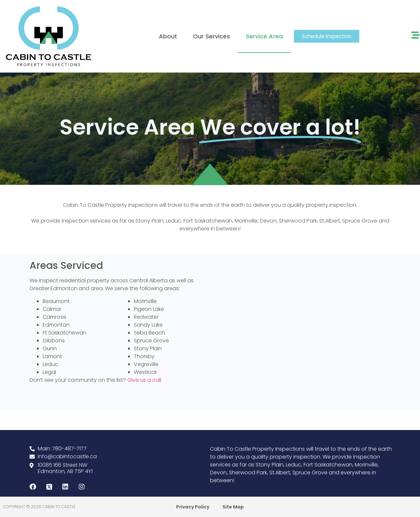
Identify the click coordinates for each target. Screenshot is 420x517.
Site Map (233, 507)
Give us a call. (144, 380)
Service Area (264, 36)
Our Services (211, 36)
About (168, 36)
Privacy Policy (193, 507)
